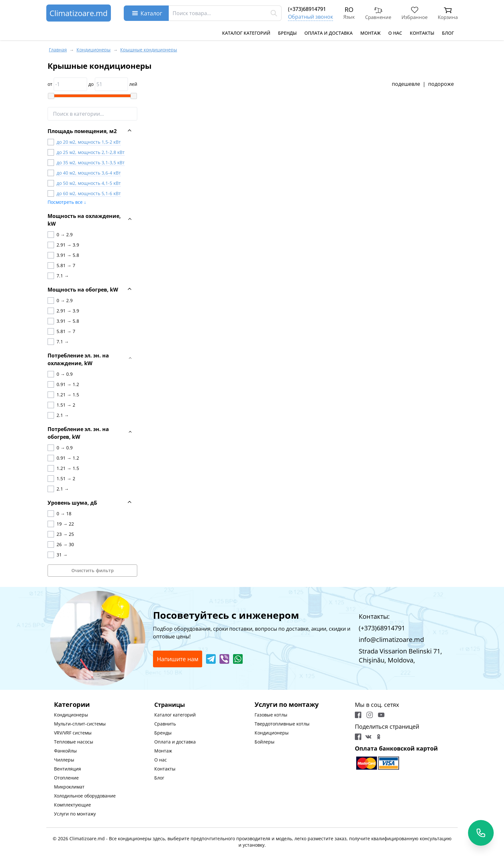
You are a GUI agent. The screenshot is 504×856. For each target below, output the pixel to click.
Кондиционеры (71, 715)
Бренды (287, 33)
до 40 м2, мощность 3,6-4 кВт (89, 173)
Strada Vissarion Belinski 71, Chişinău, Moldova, (400, 656)
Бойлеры (265, 742)
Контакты (422, 33)
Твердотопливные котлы (282, 724)
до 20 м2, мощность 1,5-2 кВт (89, 142)
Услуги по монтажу (75, 814)
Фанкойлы (65, 751)
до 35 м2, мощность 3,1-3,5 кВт (91, 162)
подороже (441, 84)
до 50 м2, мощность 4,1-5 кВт (89, 183)
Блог (448, 33)
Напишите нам (178, 659)
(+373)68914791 (307, 9)
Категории (72, 704)
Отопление (66, 778)
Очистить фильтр (93, 570)
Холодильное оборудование (85, 796)
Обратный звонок (310, 17)
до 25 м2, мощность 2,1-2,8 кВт (91, 152)
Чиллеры (64, 760)
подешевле (406, 84)
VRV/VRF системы (73, 733)
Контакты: (374, 616)
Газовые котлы (271, 715)
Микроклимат (69, 787)
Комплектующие (72, 805)
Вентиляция (67, 769)
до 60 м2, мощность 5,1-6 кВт (89, 193)
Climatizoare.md (79, 13)
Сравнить (165, 724)
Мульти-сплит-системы (80, 724)
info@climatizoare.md (391, 640)
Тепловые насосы (74, 742)
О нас (395, 33)
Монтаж (370, 33)
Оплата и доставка (328, 33)
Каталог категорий (246, 33)
